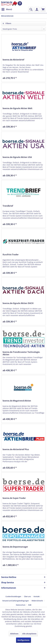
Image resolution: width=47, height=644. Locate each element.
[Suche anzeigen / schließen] (31, 9)
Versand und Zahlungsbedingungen (16, 601)
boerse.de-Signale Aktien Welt (17, 108)
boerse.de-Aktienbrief (13, 60)
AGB (30, 605)
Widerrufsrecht (37, 601)
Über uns (27, 596)
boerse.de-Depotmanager (15, 547)
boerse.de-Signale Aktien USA (17, 157)
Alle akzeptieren (29, 634)
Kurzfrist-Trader (11, 255)
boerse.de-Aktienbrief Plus (16, 449)
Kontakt (37, 596)
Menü (7, 9)
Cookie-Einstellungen (13, 596)
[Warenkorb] (43, 9)
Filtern (7, 23)
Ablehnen (14, 634)
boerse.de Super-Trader (14, 498)
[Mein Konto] (37, 9)
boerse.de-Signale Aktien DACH (18, 303)
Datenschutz (21, 605)
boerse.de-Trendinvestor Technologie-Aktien (21, 353)
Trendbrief (8, 206)
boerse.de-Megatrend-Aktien (17, 401)
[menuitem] (7, 9)
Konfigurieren (23, 640)
